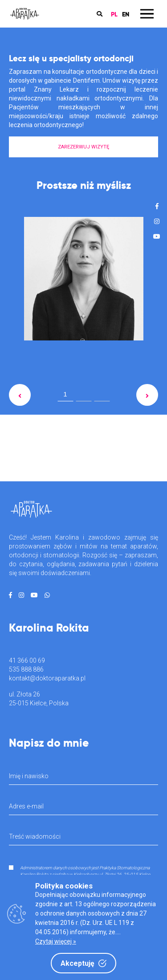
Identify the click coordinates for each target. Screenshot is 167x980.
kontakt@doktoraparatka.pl (47, 678)
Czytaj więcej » (56, 941)
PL (114, 14)
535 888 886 (26, 669)
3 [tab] (102, 396)
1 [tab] (65, 394)
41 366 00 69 (27, 660)
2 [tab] (84, 396)
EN (126, 14)
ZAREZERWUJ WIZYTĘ (83, 147)
